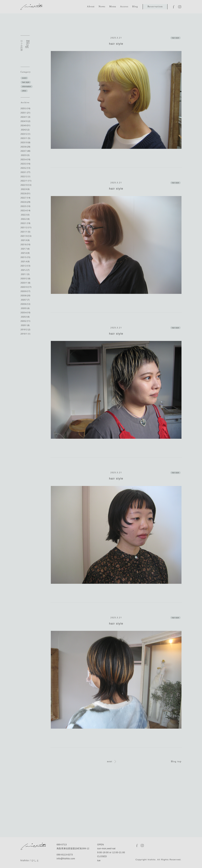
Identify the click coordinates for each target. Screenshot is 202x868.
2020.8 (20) (25, 296)
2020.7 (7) (25, 300)
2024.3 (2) (25, 130)
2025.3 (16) (25, 108)
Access (124, 7)
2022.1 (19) (25, 223)
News (102, 7)
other (24, 91)
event (24, 78)
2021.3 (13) (25, 266)
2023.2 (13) (25, 168)
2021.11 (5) (25, 232)
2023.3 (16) (25, 164)
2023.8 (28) (25, 147)
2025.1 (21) (25, 113)
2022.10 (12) (26, 185)
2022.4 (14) (25, 210)
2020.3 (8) (25, 317)
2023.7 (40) (25, 151)
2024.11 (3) (25, 117)
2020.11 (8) (25, 283)
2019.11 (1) (25, 334)
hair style (26, 82)
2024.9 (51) (25, 125)
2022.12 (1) (25, 176)
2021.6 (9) (25, 253)
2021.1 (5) (25, 274)
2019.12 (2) (25, 330)
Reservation (155, 7)
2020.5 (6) (25, 308)
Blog (135, 7)
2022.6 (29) (25, 202)
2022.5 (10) (25, 206)
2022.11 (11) (26, 181)
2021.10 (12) (26, 236)
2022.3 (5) (25, 215)
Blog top (176, 761)
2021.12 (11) (26, 227)
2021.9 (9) (25, 240)
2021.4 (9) (25, 261)
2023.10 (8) (25, 142)
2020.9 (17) (25, 291)
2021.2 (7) (25, 270)
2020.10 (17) (26, 287)
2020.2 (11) (25, 321)
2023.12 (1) (25, 134)
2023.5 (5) (25, 155)
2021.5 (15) (25, 257)
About (91, 7)
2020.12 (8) (25, 278)
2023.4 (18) (25, 159)
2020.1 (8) (25, 325)
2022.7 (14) (25, 198)
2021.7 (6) (25, 249)
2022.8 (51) (25, 193)
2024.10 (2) (25, 121)
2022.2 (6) (25, 219)
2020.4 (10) (25, 313)
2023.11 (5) (25, 138)
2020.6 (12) (25, 304)
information (27, 86)
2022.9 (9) (25, 189)
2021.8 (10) (25, 244)
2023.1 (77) (25, 172)
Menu (113, 7)
